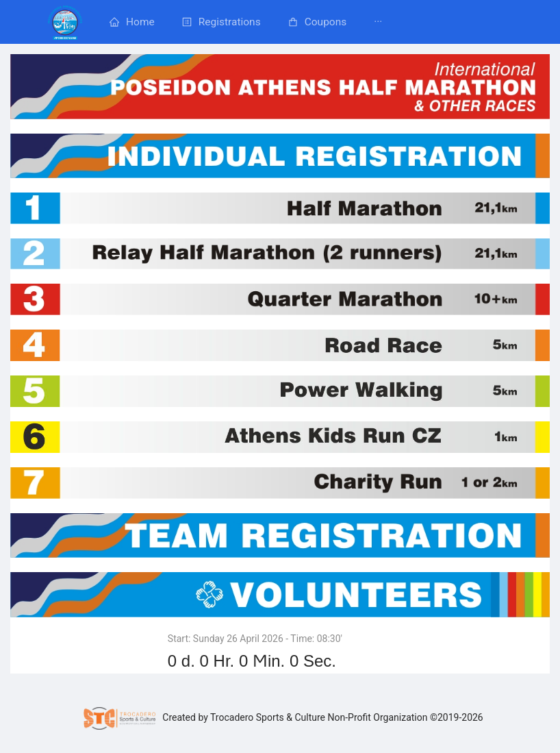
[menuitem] (65, 22)
